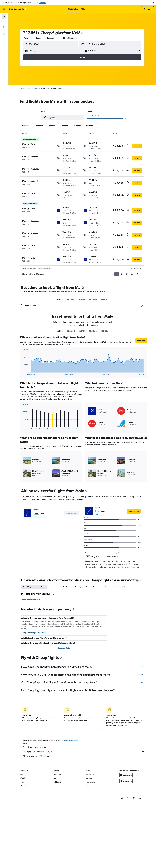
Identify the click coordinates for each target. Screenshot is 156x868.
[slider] (124, 118)
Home (22, 88)
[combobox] (28, 38)
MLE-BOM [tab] (93, 299)
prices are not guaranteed (70, 740)
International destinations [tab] (60, 587)
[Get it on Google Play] (126, 775)
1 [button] (117, 274)
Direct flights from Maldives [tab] (34, 587)
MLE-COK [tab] (71, 299)
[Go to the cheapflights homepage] (18, 9)
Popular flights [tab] (120, 587)
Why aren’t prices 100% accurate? (83, 756)
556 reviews (39, 517)
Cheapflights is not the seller (83, 747)
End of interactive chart (22, 373)
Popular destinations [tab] (101, 587)
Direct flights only (70, 38)
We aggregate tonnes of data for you (83, 752)
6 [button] (137, 274)
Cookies (42, 3)
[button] (153, 3)
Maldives (35, 88)
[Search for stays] (4, 22)
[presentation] (82, 33)
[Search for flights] (4, 17)
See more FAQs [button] (64, 648)
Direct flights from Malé (31, 599)
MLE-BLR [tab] (60, 299)
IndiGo (36, 509)
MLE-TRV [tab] (82, 299)
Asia (28, 88)
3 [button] (127, 274)
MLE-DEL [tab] (104, 299)
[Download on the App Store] (126, 781)
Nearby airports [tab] (81, 587)
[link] (134, 511)
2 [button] (122, 274)
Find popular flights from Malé (35, 633)
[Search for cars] (4, 27)
